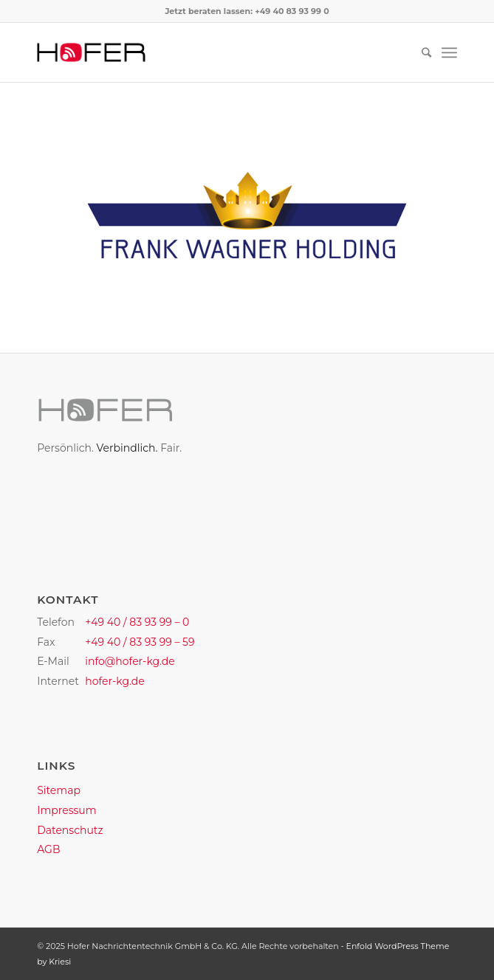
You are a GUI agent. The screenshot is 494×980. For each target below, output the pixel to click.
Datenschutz (70, 830)
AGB (48, 849)
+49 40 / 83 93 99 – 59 (140, 642)
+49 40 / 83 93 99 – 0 (137, 622)
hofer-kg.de (115, 681)
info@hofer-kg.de (130, 661)
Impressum (66, 810)
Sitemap (59, 790)
